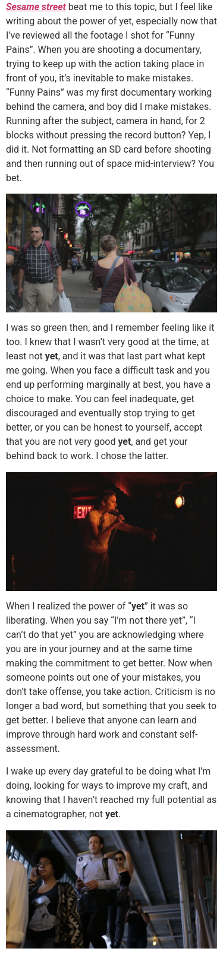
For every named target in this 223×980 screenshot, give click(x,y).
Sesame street (36, 7)
